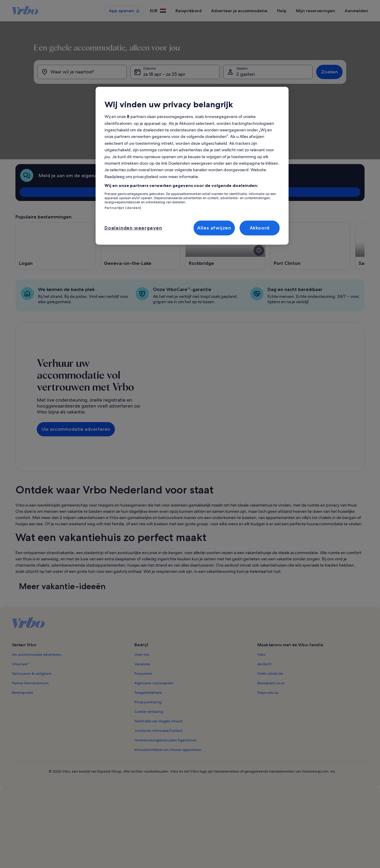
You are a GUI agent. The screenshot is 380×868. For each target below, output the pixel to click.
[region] (192, 166)
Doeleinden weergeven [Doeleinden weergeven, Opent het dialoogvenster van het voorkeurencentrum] (133, 228)
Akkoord (260, 228)
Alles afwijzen (214, 228)
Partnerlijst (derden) (123, 208)
